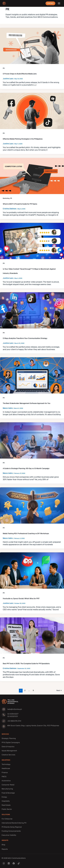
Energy (4, 797)
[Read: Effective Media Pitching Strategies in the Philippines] (32, 111)
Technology (6, 764)
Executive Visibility (9, 835)
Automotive (6, 781)
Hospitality (6, 801)
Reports (5, 849)
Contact (50, 3)
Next (59, 690)
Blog (3, 845)
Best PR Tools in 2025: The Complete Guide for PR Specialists (26, 664)
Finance (5, 772)
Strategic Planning (9, 738)
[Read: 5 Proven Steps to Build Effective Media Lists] (32, 46)
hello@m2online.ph (15, 709)
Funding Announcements (11, 831)
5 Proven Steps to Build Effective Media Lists (20, 74)
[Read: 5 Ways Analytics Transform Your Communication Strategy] (32, 310)
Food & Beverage (8, 793)
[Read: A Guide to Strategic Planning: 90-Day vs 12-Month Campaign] (32, 440)
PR (4, 68)
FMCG (4, 777)
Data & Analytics (8, 747)
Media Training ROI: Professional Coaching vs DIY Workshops (26, 533)
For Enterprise (7, 819)
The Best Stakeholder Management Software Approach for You (27, 403)
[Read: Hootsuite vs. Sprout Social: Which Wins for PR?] (32, 570)
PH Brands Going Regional (12, 827)
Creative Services (8, 755)
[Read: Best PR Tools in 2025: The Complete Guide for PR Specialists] (32, 635)
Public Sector (7, 809)
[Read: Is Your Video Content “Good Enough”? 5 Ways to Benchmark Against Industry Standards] (32, 241)
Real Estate (6, 805)
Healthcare (6, 768)
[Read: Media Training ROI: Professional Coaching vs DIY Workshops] (32, 505)
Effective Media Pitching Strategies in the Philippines (23, 139)
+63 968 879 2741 (14, 721)
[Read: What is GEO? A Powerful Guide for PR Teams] (32, 176)
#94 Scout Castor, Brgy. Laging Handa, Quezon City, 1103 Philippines (33, 726)
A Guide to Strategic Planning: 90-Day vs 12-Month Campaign (26, 468)
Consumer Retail (8, 785)
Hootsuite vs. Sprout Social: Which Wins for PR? (21, 599)
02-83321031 (13, 716)
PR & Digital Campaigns (11, 742)
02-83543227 (13, 714)
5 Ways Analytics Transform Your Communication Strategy (25, 338)
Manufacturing (7, 789)
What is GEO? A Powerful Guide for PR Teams (20, 204)
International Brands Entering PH (14, 823)
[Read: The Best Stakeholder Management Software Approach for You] (32, 375)
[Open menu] (59, 3)
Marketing (6, 198)
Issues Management (9, 751)
